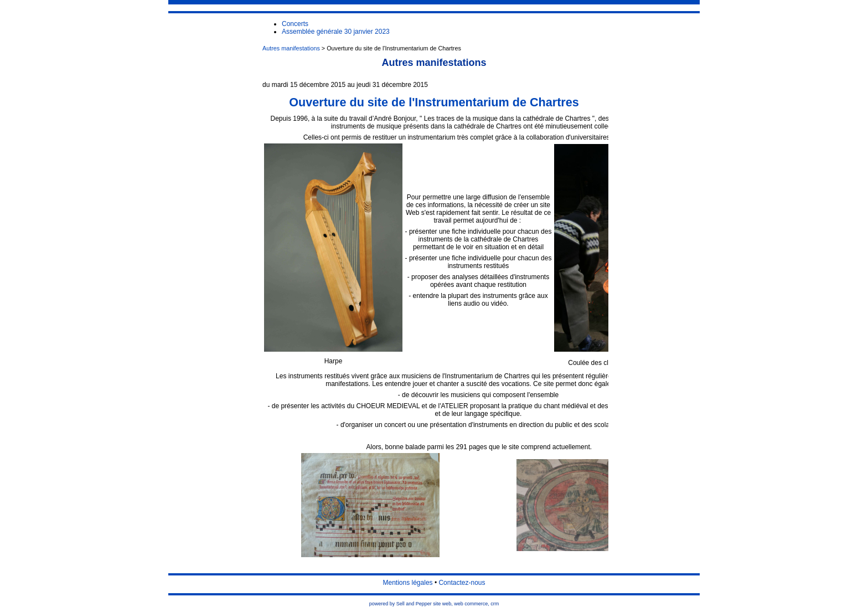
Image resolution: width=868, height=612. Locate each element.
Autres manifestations (291, 48)
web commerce (471, 604)
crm (495, 604)
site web (442, 604)
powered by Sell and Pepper (401, 604)
